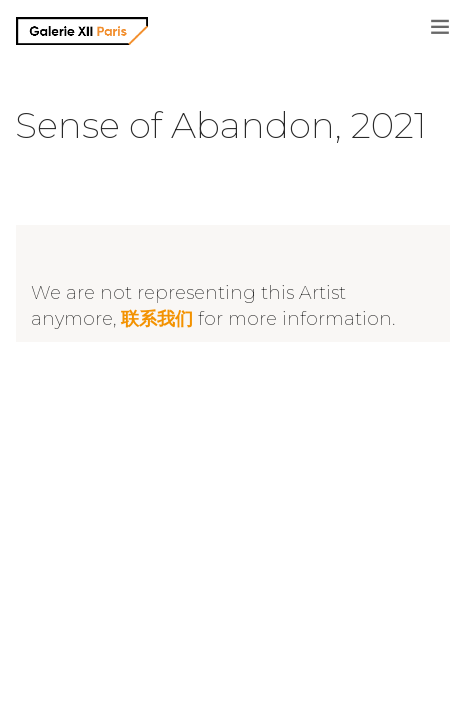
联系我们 (157, 319)
